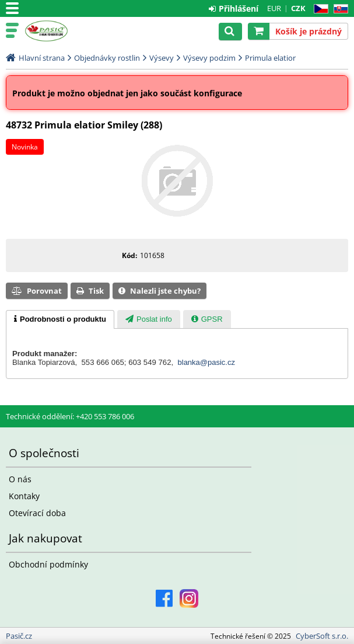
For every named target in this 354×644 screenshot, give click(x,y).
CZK (298, 8)
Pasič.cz (59, 31)
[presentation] (60, 319)
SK (339, 9)
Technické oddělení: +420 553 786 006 (70, 416)
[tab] (60, 319)
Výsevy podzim (209, 58)
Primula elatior (270, 58)
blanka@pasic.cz (206, 362)
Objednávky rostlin (107, 58)
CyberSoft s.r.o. (322, 636)
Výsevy (162, 58)
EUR (274, 8)
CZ (319, 9)
